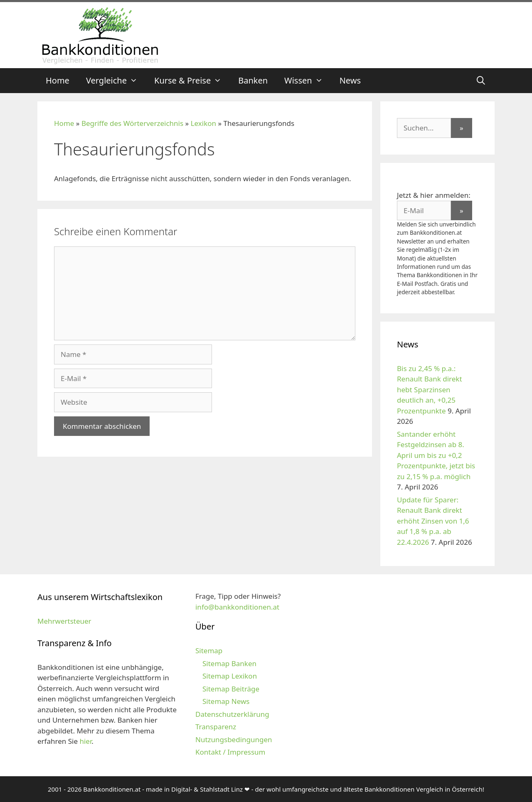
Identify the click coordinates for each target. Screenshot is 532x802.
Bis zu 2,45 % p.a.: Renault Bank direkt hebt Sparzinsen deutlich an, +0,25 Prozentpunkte (430, 390)
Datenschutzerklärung (232, 714)
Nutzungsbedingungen (234, 739)
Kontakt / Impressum (230, 752)
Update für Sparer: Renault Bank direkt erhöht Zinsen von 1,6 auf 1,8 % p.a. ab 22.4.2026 (433, 521)
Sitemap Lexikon (230, 676)
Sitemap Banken (229, 663)
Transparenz (216, 727)
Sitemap (209, 651)
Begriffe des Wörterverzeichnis (132, 123)
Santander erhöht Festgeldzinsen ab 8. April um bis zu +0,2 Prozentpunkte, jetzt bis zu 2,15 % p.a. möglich (436, 455)
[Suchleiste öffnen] (481, 81)
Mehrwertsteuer (64, 621)
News (350, 80)
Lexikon (203, 123)
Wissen (308, 81)
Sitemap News (226, 701)
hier (85, 741)
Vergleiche (116, 81)
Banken (253, 80)
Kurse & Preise (192, 81)
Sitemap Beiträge (231, 689)
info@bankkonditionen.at (237, 607)
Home (58, 80)
